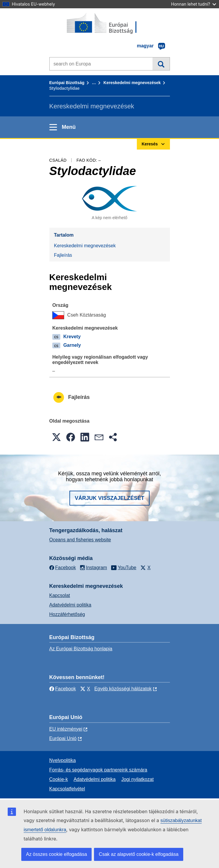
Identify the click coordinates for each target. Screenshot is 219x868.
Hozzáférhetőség (67, 614)
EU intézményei (66, 729)
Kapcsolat (60, 595)
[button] (56, 437)
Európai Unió (63, 738)
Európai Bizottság (67, 83)
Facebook (63, 689)
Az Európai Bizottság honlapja (81, 649)
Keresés (161, 64)
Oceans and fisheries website (80, 540)
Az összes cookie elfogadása (56, 854)
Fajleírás (63, 255)
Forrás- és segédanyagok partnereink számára (98, 770)
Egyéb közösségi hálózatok (123, 689)
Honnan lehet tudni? (194, 4)
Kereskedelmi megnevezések (132, 83)
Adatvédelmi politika (70, 605)
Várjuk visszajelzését (109, 498)
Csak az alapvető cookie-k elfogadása (139, 854)
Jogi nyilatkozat (137, 779)
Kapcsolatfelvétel (67, 789)
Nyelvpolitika (63, 760)
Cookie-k (59, 779)
